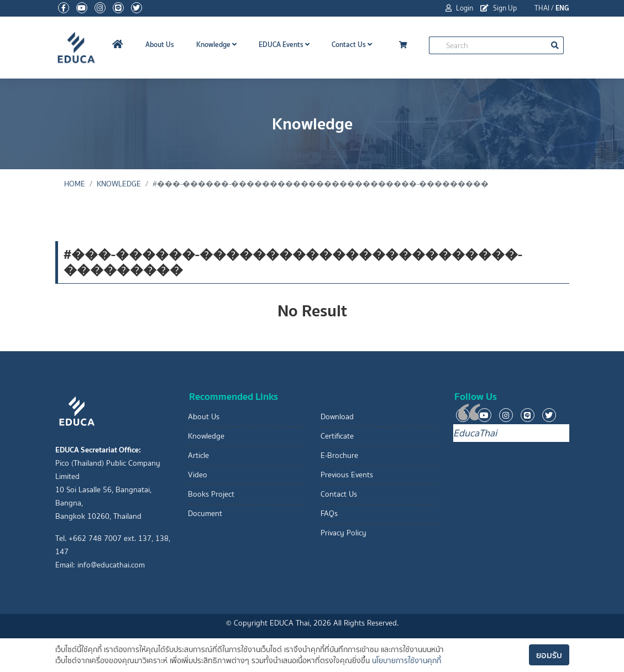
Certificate (337, 436)
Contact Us (352, 45)
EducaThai (475, 433)
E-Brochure (339, 455)
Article (198, 455)
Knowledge (216, 45)
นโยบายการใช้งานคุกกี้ (407, 661)
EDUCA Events (284, 45)
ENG (562, 8)
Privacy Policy (344, 533)
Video (198, 475)
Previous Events (347, 475)
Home (75, 184)
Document (205, 514)
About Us (160, 45)
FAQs (329, 514)
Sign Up (499, 8)
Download (337, 417)
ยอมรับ (549, 655)
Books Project (211, 494)
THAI (542, 8)
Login (459, 8)
